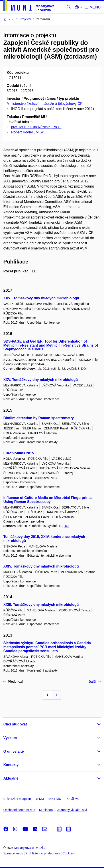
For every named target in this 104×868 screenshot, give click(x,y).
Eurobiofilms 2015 (19, 453)
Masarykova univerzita (30, 848)
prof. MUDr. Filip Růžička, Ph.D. (36, 127)
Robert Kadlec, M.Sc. (28, 132)
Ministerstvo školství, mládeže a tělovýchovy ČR (45, 104)
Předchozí (13, 682)
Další (95, 682)
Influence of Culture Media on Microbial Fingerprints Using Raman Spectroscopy (47, 500)
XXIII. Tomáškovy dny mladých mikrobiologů (41, 605)
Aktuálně (11, 778)
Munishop (46, 810)
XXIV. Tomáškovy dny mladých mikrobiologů (41, 566)
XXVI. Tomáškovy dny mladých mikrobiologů (41, 298)
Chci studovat (15, 724)
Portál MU (73, 799)
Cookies (68, 853)
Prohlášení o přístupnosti (43, 853)
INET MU (55, 799)
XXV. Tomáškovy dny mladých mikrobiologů (41, 380)
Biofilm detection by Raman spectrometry (39, 418)
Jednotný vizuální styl (72, 810)
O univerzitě (14, 751)
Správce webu (13, 853)
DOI (84, 369)
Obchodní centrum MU (19, 810)
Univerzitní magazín (17, 799)
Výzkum (10, 738)
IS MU (40, 799)
